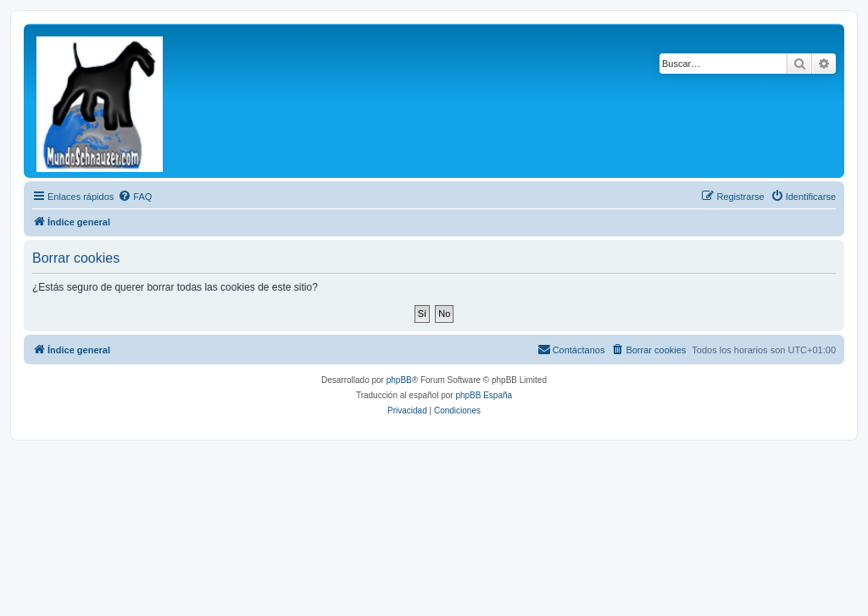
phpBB (399, 380)
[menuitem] (135, 197)
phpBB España (484, 395)
